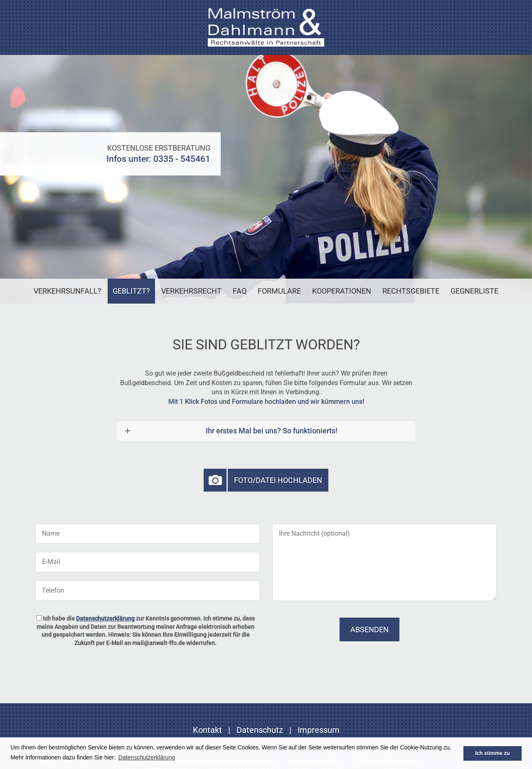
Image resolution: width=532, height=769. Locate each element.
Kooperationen (342, 291)
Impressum (319, 730)
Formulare (279, 291)
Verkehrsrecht (191, 291)
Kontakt (207, 730)
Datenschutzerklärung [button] (147, 757)
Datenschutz (260, 730)
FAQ (240, 291)
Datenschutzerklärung (105, 618)
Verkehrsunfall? (68, 291)
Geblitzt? (131, 291)
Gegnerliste (474, 291)
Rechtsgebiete (411, 291)
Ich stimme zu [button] (492, 753)
